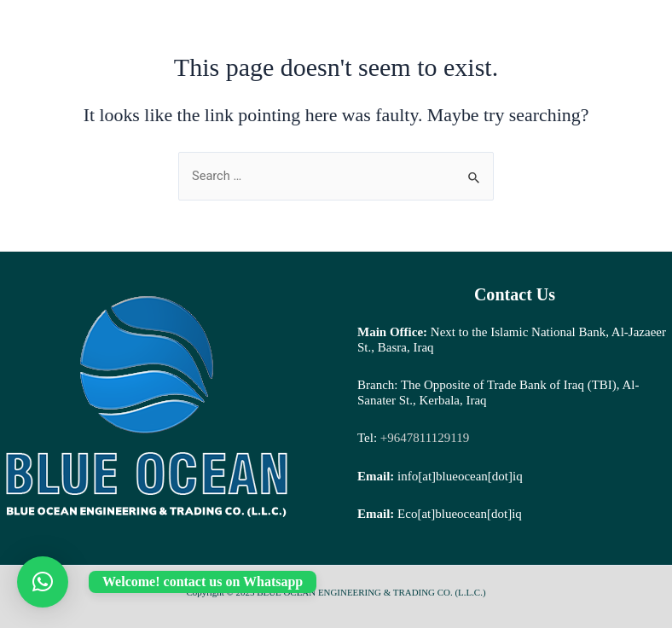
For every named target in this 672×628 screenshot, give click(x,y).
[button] (43, 582)
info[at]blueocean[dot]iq (460, 476)
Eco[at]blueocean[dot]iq (460, 514)
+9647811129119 (423, 438)
